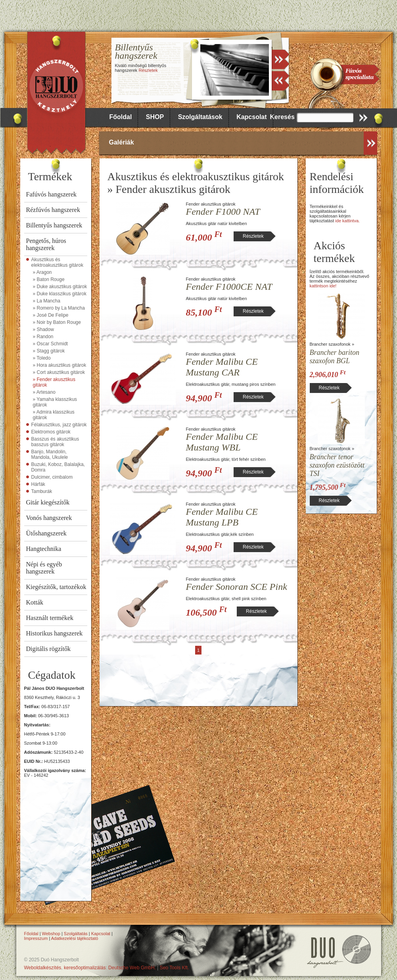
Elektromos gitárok (51, 432)
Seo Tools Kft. (175, 968)
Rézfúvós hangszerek (53, 210)
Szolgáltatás (76, 934)
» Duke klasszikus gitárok (60, 294)
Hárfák (38, 484)
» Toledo (42, 358)
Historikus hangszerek (55, 633)
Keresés (282, 117)
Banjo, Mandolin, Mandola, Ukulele (50, 454)
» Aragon (42, 272)
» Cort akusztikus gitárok (59, 372)
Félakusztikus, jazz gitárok (59, 425)
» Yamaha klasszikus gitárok (55, 402)
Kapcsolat (251, 117)
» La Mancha (47, 301)
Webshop (51, 934)
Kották (35, 602)
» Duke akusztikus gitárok (60, 287)
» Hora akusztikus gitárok (60, 365)
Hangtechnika (44, 549)
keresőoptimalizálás (85, 968)
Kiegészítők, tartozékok (56, 587)
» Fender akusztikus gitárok (54, 382)
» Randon (43, 337)
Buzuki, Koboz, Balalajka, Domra (58, 467)
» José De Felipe (51, 315)
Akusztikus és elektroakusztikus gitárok (57, 262)
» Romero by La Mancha (59, 308)
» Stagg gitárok (49, 351)
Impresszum (36, 938)
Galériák (122, 142)
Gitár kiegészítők (48, 502)
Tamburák (42, 491)
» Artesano (44, 392)
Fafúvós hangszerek (52, 194)
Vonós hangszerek (49, 518)
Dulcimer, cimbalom (52, 477)
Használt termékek (50, 618)
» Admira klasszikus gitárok (54, 415)
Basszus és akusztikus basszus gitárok (55, 442)
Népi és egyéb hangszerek (44, 568)
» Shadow (43, 329)
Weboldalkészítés (43, 968)
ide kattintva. (347, 221)
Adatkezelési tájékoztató (75, 938)
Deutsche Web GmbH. (132, 968)
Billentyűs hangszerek (54, 225)
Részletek (148, 70)
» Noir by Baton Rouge (57, 322)
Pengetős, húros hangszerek (46, 244)
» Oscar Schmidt (51, 344)
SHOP (155, 117)
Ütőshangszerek (46, 533)
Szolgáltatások (200, 117)
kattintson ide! (323, 286)
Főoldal (121, 117)
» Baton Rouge (49, 279)
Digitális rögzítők (48, 649)
